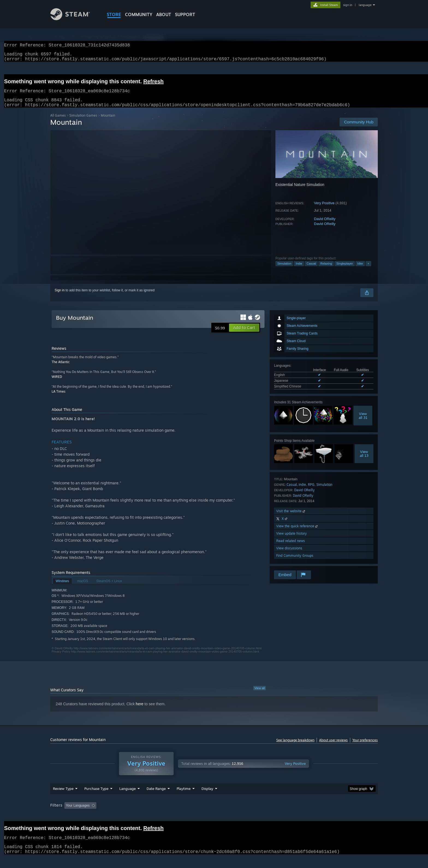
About (164, 14)
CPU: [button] (288, 816)
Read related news (291, 547)
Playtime (184, 799)
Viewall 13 (364, 460)
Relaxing (326, 270)
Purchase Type (96, 799)
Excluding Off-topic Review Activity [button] (133, 816)
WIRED (57, 383)
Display (207, 799)
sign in (348, 5)
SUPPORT (185, 14)
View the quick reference (297, 533)
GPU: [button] (306, 816)
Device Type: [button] (330, 816)
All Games (58, 122)
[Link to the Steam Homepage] (74, 19)
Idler (360, 270)
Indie (299, 270)
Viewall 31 (363, 422)
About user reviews (333, 747)
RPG (311, 491)
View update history (292, 540)
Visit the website (291, 518)
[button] (244, 334)
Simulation (284, 270)
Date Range (156, 799)
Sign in (60, 297)
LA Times (59, 398)
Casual (311, 270)
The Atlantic (61, 368)
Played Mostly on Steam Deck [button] (214, 816)
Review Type (63, 799)
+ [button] (368, 270)
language (365, 5)
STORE (114, 14)
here (139, 710)
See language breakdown (295, 747)
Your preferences (365, 747)
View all (260, 695)
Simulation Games (83, 122)
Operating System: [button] (260, 816)
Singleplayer (345, 270)
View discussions (289, 555)
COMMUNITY (139, 14)
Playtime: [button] (175, 816)
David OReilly (325, 225)
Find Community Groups (295, 562)
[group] (214, 816)
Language (127, 799)
